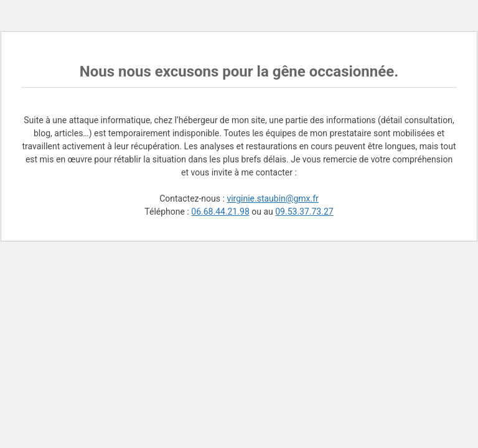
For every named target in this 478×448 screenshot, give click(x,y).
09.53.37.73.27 (304, 212)
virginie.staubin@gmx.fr (272, 198)
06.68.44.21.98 (220, 212)
